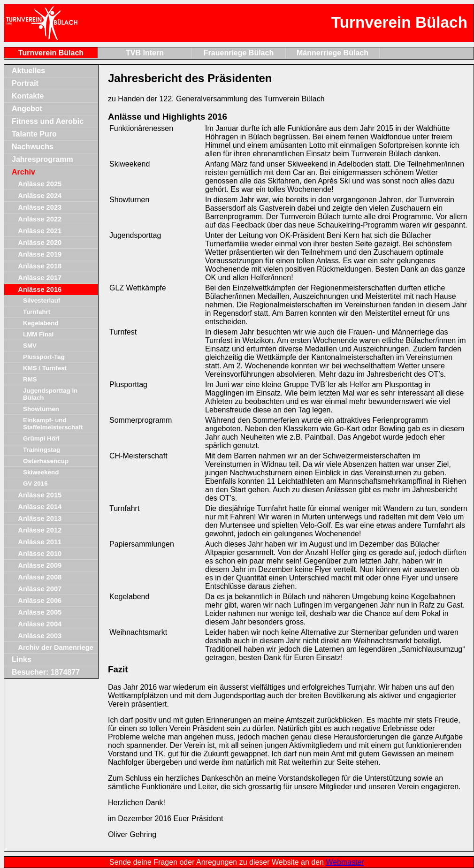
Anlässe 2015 (40, 495)
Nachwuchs (33, 147)
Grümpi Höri (41, 438)
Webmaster (345, 862)
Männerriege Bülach (333, 53)
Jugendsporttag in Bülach (50, 394)
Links (22, 659)
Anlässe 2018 (40, 266)
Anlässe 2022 (40, 219)
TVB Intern (145, 53)
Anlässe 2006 (40, 601)
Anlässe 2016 (40, 289)
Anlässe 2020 (40, 243)
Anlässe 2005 (40, 612)
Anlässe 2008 (40, 577)
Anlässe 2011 (40, 542)
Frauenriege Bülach (239, 53)
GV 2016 (35, 483)
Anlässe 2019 (40, 254)
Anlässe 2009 (40, 565)
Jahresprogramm (42, 159)
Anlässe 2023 (40, 207)
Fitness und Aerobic (48, 121)
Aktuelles (28, 71)
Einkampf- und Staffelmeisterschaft (53, 424)
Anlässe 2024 (40, 196)
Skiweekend (41, 472)
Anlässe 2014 (40, 507)
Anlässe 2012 (40, 530)
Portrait (25, 83)
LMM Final (38, 334)
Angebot (27, 109)
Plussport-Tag (44, 357)
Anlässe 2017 (40, 278)
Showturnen (41, 409)
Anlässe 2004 (40, 624)
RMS (30, 379)
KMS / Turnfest (45, 368)
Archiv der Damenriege (55, 647)
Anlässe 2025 (40, 184)
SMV (30, 346)
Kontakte (28, 96)
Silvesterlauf (42, 301)
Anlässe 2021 (40, 231)
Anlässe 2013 (40, 518)
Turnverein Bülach (51, 53)
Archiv (23, 172)
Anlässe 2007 (40, 589)
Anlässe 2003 (40, 636)
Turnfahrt (37, 312)
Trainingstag (42, 450)
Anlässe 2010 (40, 554)
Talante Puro (34, 134)
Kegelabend (41, 323)
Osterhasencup (46, 461)
